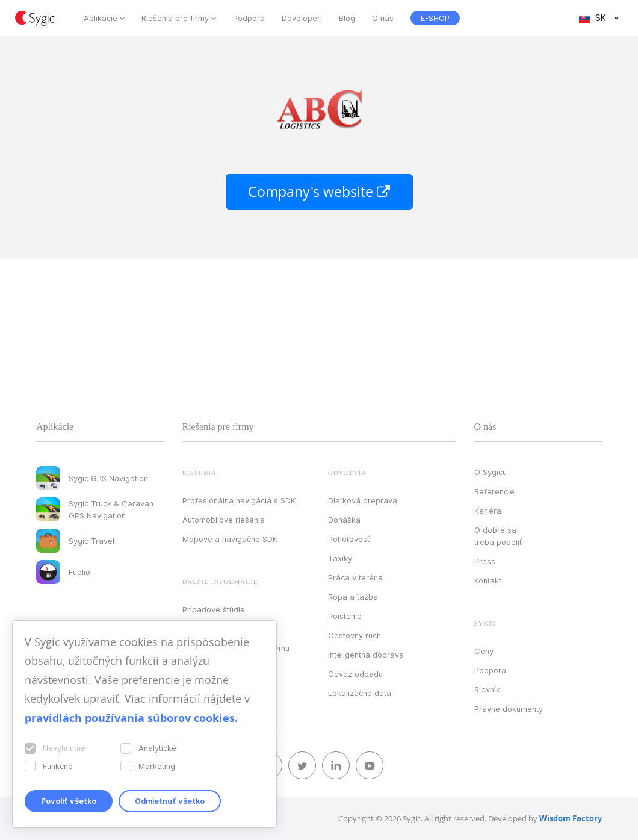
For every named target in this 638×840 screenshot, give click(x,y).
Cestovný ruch (355, 635)
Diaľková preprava (363, 500)
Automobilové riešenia (224, 520)
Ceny (484, 651)
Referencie (494, 491)
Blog (347, 18)
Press (485, 561)
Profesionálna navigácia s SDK (239, 500)
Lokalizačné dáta (360, 693)
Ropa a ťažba (353, 597)
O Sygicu (491, 472)
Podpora (249, 18)
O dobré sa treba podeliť (498, 536)
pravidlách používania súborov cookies (130, 718)
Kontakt (488, 580)
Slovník (487, 689)
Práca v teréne (355, 577)
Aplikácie (101, 18)
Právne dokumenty (509, 709)
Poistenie (345, 616)
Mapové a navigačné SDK (230, 539)
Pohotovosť (349, 539)
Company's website (319, 192)
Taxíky (340, 558)
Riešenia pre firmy (175, 18)
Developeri (302, 18)
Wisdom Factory (571, 818)
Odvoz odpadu (355, 674)
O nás (383, 18)
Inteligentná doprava (366, 655)
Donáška (344, 520)
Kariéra (488, 511)
